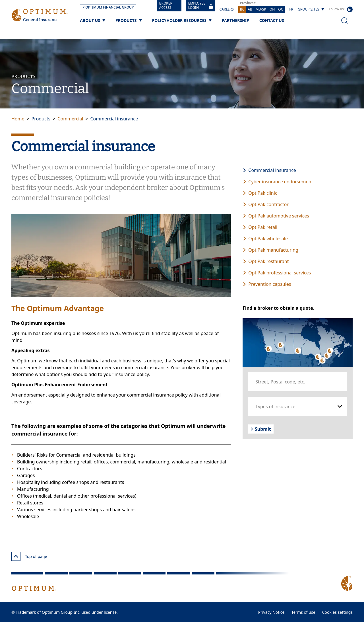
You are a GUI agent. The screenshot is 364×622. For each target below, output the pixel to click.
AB (250, 9)
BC (242, 9)
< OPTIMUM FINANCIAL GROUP (108, 7)
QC (281, 9)
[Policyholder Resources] (182, 20)
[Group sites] (311, 9)
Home (18, 119)
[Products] (129, 20)
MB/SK (261, 9)
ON (272, 9)
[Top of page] (16, 556)
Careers (227, 9)
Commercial (70, 119)
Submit (261, 429)
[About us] (93, 20)
